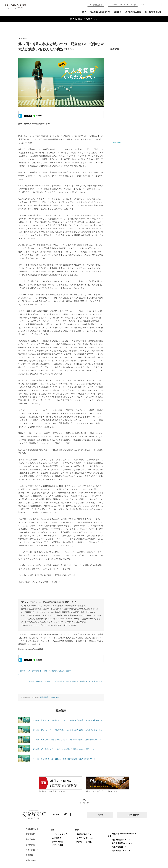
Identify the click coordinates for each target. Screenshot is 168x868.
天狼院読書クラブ (85, 831)
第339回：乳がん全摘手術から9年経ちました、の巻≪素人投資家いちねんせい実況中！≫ (67, 736)
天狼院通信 (57, 835)
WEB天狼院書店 (96, 5)
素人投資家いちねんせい (49, 694)
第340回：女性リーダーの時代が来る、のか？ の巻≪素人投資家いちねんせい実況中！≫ (68, 717)
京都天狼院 (31, 836)
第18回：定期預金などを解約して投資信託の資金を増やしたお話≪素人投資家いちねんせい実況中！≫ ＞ (66, 678)
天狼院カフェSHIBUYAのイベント (123, 832)
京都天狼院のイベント (122, 844)
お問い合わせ (133, 811)
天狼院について (33, 826)
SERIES (117, 12)
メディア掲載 (58, 842)
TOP (84, 12)
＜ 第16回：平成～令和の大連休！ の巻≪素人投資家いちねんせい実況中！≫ (46, 671)
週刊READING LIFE (153, 12)
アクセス (101, 811)
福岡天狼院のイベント (122, 847)
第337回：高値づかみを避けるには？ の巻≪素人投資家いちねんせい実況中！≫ (64, 755)
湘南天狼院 (31, 831)
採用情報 (30, 852)
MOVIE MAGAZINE (133, 12)
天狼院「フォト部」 (86, 838)
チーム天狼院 (58, 838)
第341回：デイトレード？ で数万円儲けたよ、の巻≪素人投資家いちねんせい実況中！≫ (68, 727)
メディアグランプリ (61, 831)
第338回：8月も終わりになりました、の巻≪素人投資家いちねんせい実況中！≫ (64, 746)
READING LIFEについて (100, 12)
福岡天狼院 (117, 143)
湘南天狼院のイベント (122, 836)
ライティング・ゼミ (86, 835)
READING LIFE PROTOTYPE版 (123, 5)
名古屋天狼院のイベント (123, 840)
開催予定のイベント (35, 847)
